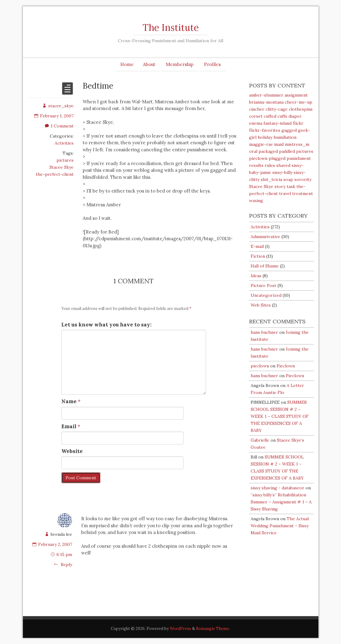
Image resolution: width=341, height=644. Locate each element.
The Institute (171, 28)
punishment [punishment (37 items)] (299, 158)
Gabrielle (260, 440)
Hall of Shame (265, 266)
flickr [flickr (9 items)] (298, 123)
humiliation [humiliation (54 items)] (285, 137)
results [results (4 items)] (256, 165)
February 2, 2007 (55, 544)
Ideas (256, 276)
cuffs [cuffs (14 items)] (282, 116)
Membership (180, 64)
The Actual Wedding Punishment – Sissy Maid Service (280, 526)
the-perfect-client (55, 174)
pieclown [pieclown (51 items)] (258, 158)
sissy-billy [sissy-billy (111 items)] (282, 172)
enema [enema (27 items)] (256, 123)
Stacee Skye (62, 167)
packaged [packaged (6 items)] (268, 151)
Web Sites (261, 305)
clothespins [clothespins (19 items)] (301, 109)
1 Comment (59, 126)
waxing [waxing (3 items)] (256, 201)
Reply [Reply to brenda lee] (63, 565)
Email (69, 426)
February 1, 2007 (54, 116)
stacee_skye (58, 106)
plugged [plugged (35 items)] (277, 158)
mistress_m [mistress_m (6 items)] (297, 144)
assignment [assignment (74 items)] (296, 95)
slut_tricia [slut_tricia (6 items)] (271, 179)
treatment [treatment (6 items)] (303, 193)
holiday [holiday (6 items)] (265, 137)
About (149, 64)
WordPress (180, 629)
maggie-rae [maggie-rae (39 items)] (261, 144)
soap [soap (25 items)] (288, 179)
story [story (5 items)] (280, 186)
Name (69, 401)
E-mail (257, 246)
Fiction (258, 256)
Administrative (265, 237)
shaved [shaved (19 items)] (283, 165)
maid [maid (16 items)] (279, 144)
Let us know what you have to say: (106, 325)
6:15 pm (64, 554)
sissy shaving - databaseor (278, 488)
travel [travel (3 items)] (285, 193)
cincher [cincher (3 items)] (257, 109)
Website (72, 451)
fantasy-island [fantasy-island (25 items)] (278, 123)
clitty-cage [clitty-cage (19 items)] (277, 109)
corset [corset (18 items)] (256, 116)
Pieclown (286, 366)
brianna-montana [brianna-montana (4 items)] (266, 102)
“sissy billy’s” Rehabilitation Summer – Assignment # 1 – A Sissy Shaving (281, 502)
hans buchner (264, 332)
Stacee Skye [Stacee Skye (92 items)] (261, 186)
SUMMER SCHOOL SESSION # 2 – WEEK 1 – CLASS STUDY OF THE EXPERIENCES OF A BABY (280, 416)
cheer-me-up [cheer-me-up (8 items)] (299, 102)
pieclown (260, 366)
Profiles (212, 64)
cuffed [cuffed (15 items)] (270, 116)
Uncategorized (266, 295)
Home (127, 64)
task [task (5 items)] (291, 186)
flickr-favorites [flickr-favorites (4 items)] (265, 130)
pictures (65, 160)
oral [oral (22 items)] (253, 151)
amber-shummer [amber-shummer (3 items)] (266, 95)
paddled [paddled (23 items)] (287, 151)
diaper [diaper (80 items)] (295, 116)
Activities (64, 143)
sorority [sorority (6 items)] (303, 179)
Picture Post (263, 285)
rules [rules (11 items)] (270, 165)
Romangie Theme (212, 629)
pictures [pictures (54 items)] (305, 151)
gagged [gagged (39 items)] (289, 130)
